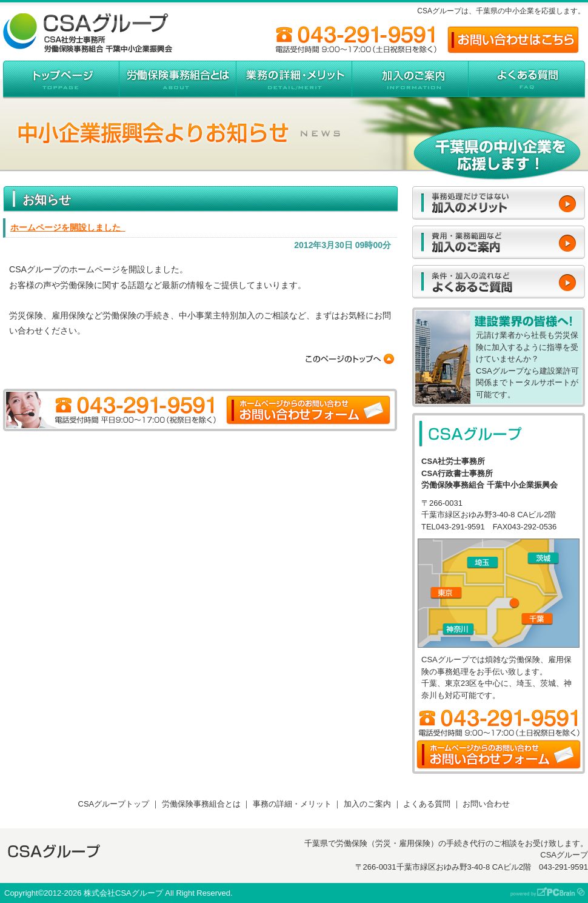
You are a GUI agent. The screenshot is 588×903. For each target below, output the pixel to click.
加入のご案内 (367, 804)
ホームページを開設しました (68, 227)
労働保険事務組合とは (201, 804)
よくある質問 (427, 804)
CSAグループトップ (114, 804)
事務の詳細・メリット (292, 804)
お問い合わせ (486, 804)
